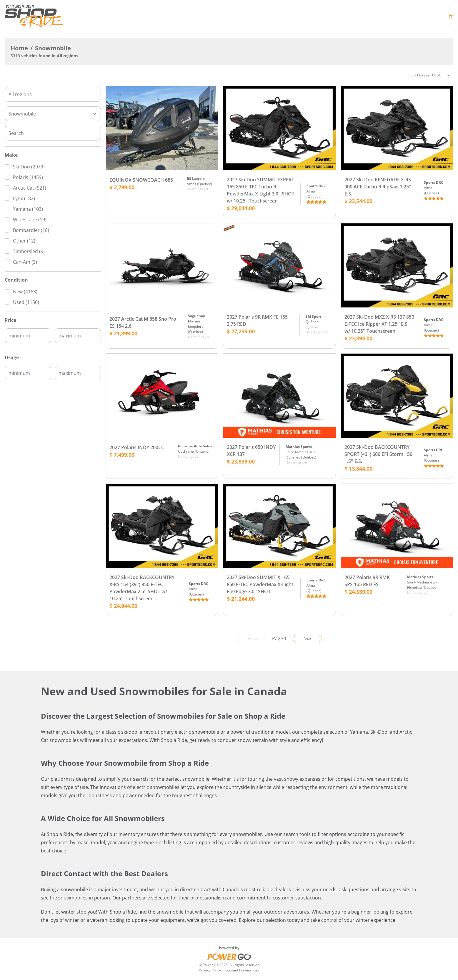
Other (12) (24, 241)
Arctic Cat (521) (30, 188)
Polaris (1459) (28, 177)
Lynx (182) (24, 198)
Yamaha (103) (28, 209)
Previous (252, 638)
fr (451, 16)
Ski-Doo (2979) (29, 167)
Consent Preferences (242, 970)
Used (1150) (26, 302)
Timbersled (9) (29, 251)
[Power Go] (229, 956)
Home (19, 48)
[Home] (36, 16)
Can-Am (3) (25, 262)
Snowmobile (53, 48)
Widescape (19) (30, 220)
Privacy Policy (210, 970)
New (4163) (25, 292)
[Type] (53, 114)
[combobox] (53, 94)
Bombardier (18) (31, 230)
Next (307, 638)
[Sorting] (431, 75)
